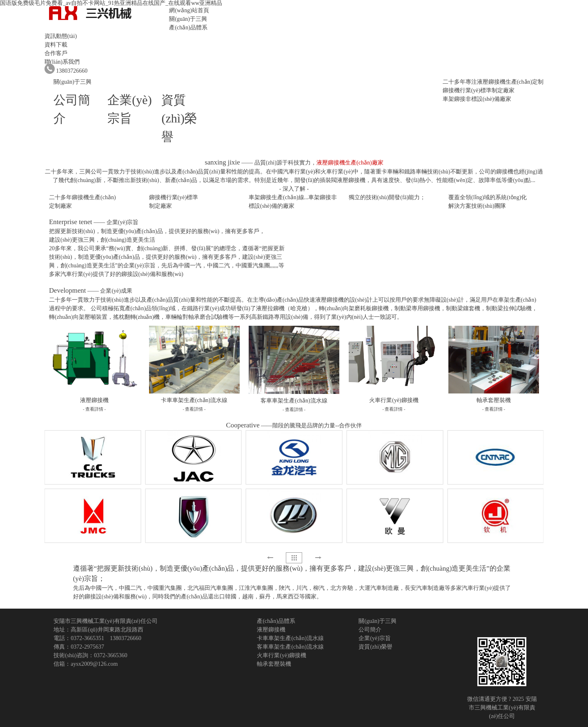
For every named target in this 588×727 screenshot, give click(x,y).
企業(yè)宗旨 (375, 638)
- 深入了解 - (294, 189)
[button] (318, 558)
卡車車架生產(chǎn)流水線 (290, 638)
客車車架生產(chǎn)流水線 (290, 647)
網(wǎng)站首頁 (189, 10)
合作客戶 (56, 53)
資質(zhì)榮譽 (179, 118)
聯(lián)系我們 (62, 62)
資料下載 (56, 45)
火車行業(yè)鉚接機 (282, 655)
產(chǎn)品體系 (188, 28)
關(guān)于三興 (188, 19)
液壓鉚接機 (271, 630)
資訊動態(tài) (61, 36)
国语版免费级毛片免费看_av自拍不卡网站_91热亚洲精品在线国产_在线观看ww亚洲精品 (111, 3)
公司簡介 (370, 630)
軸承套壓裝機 (274, 664)
